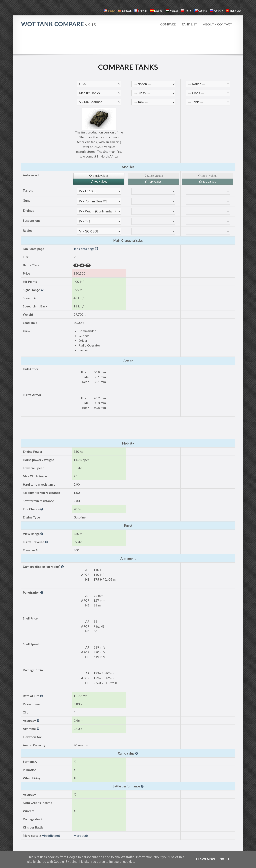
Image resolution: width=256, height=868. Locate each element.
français (141, 11)
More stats (81, 835)
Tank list (189, 24)
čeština (201, 11)
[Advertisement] (128, 43)
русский (216, 11)
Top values (99, 182)
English (109, 11)
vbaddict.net (51, 835)
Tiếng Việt (233, 11)
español (157, 11)
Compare (168, 24)
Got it (224, 859)
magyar (172, 11)
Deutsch (125, 11)
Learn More (206, 859)
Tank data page (86, 249)
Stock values (99, 176)
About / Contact (217, 24)
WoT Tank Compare (58, 24)
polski (186, 11)
